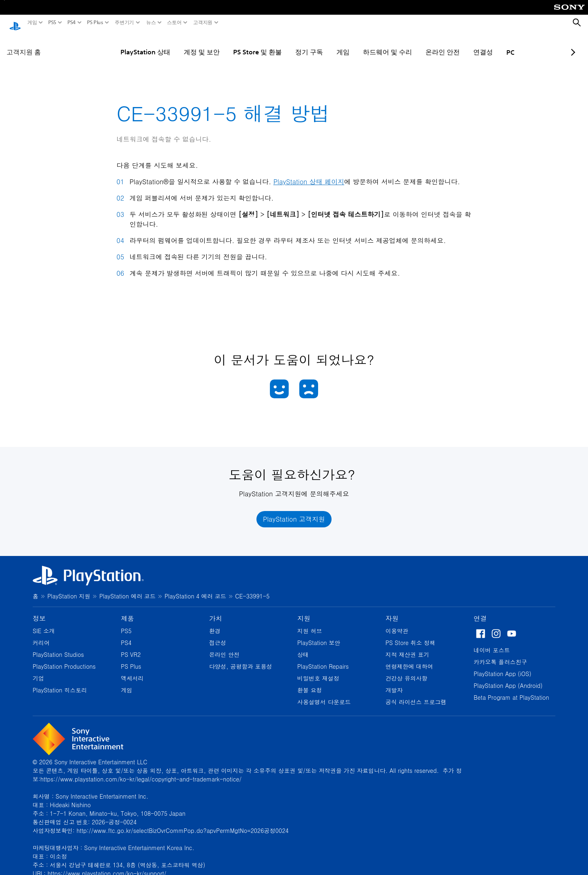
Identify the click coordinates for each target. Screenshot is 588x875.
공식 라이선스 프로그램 (416, 694)
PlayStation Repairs (323, 658)
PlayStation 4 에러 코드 (195, 588)
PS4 (72, 22)
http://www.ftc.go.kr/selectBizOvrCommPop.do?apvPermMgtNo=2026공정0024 (183, 823)
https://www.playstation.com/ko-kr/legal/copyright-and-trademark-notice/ (141, 771)
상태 (303, 647)
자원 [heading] (392, 610)
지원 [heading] (304, 610)
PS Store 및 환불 (233, 44)
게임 (32, 22)
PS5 (52, 22)
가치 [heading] (216, 610)
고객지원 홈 (24, 44)
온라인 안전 (418, 44)
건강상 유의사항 (406, 670)
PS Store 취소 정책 (410, 635)
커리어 (41, 635)
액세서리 (132, 670)
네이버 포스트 (492, 642)
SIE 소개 (44, 623)
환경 (215, 623)
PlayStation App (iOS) (502, 666)
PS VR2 (131, 647)
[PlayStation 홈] (15, 23)
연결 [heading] (480, 610)
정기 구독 (285, 44)
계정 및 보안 (177, 44)
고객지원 (203, 22)
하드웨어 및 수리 (363, 44)
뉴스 (151, 22)
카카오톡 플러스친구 (500, 654)
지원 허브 (310, 623)
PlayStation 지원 (69, 588)
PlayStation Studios (58, 647)
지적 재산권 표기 (407, 647)
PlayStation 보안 (319, 635)
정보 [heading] (39, 610)
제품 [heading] (127, 610)
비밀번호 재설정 (318, 670)
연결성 (459, 44)
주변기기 (125, 22)
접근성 (218, 635)
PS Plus (95, 22)
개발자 (394, 682)
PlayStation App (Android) (508, 678)
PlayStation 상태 (121, 44)
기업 (38, 670)
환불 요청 (310, 682)
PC (486, 45)
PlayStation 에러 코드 (127, 588)
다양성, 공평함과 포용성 (241, 658)
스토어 (174, 22)
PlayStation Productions (64, 658)
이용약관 (397, 623)
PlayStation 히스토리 (60, 682)
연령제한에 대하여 (409, 658)
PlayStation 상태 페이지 (309, 174)
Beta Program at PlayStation (511, 690)
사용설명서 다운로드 (324, 694)
